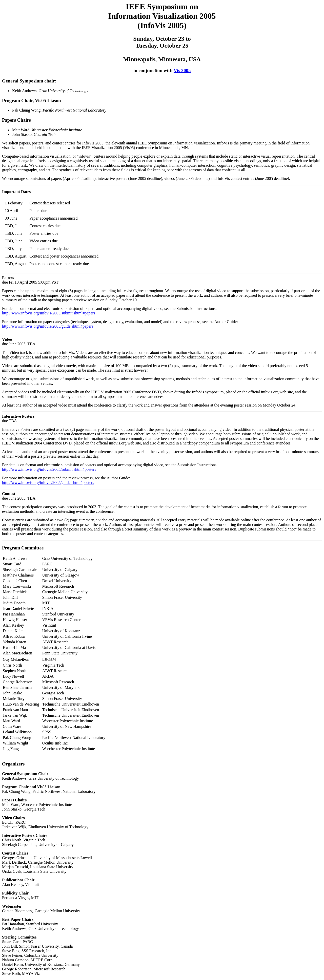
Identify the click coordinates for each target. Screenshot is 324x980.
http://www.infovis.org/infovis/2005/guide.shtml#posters (48, 483)
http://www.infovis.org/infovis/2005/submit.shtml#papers (49, 313)
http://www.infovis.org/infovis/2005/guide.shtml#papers (48, 326)
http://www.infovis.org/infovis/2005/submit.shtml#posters (49, 469)
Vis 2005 (182, 70)
